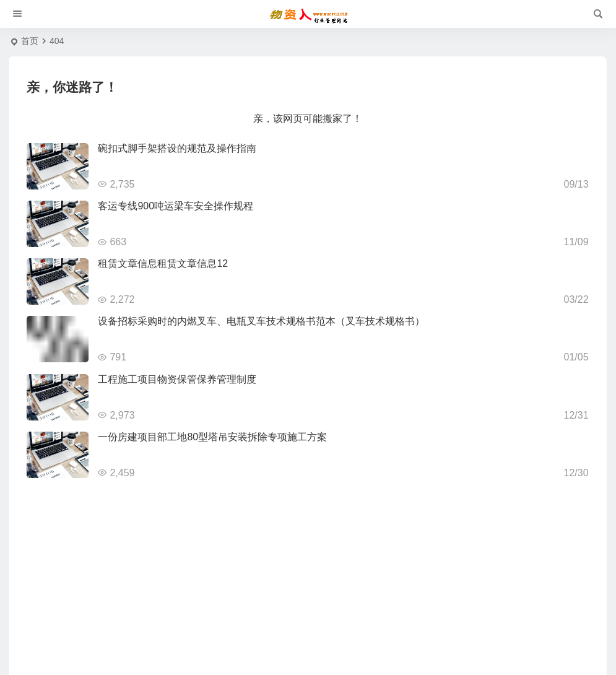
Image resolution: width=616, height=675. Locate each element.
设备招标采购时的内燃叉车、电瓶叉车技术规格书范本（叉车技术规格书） (261, 321)
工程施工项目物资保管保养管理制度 (177, 379)
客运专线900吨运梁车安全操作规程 (176, 206)
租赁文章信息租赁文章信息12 (163, 263)
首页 (30, 41)
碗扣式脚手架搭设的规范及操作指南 (177, 148)
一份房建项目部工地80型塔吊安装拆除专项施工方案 (212, 437)
